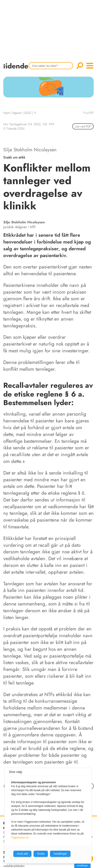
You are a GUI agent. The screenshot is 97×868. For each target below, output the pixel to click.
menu (90, 66)
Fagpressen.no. (20, 838)
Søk (80, 66)
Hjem (7, 113)
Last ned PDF (83, 126)
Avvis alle (22, 854)
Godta (41, 854)
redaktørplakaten (14, 866)
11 (35, 113)
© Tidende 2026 (14, 129)
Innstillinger (82, 865)
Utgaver (17, 113)
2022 (28, 113)
